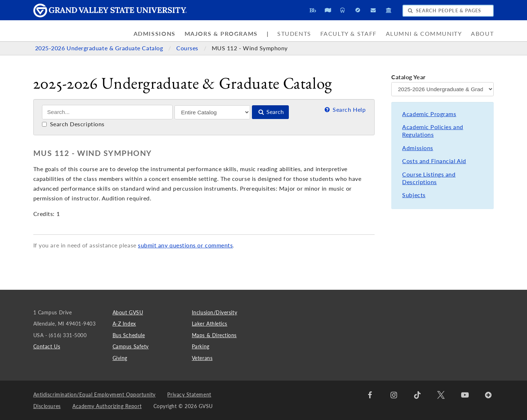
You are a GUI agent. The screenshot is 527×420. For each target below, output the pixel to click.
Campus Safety (131, 346)
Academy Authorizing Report (107, 406)
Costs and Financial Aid (434, 161)
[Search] (107, 112)
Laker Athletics (210, 324)
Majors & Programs (221, 34)
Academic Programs (429, 114)
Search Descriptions (73, 124)
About (482, 34)
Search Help (344, 110)
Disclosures (47, 406)
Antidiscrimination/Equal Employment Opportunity (94, 394)
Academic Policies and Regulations (433, 131)
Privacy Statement (189, 394)
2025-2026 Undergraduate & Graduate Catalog (100, 48)
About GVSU (128, 312)
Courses (188, 48)
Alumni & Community (424, 34)
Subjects (414, 195)
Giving (120, 358)
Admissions (155, 34)
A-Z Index (124, 324)
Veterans (202, 358)
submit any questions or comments (185, 245)
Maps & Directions (214, 335)
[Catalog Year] (442, 89)
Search (270, 112)
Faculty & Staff (349, 34)
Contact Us (47, 346)
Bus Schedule (129, 335)
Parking (201, 346)
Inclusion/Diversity (214, 312)
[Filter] (212, 112)
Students (294, 34)
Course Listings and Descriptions (429, 178)
